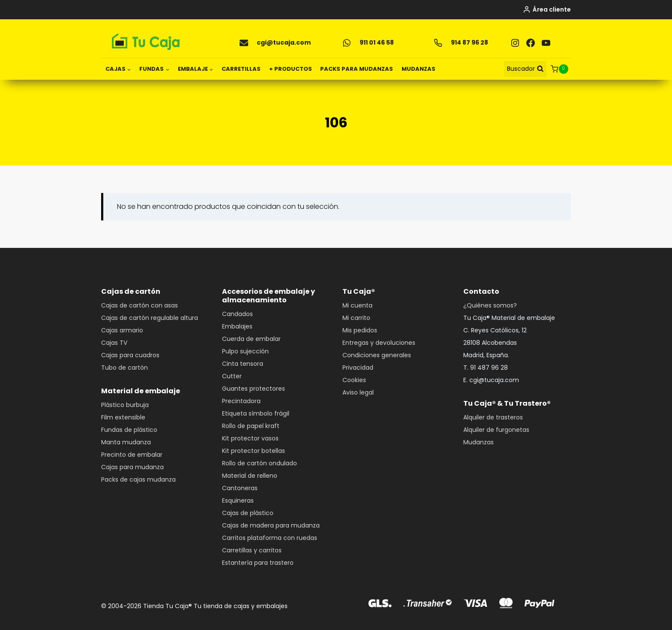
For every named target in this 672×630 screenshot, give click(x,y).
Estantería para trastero (258, 563)
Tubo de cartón (124, 368)
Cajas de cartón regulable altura (150, 318)
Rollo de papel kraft (251, 426)
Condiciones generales (377, 355)
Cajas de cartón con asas (139, 305)
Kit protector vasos (250, 438)
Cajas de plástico (248, 513)
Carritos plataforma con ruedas (270, 538)
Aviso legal (358, 392)
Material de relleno (250, 476)
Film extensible (123, 417)
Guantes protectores (253, 389)
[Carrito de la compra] (561, 69)
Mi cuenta (357, 305)
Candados (237, 314)
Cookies (354, 380)
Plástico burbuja (125, 405)
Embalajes (237, 326)
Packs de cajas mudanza (138, 479)
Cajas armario (122, 330)
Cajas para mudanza (132, 467)
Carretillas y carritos (252, 550)
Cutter (232, 376)
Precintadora (241, 401)
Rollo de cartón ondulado (259, 463)
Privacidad (358, 368)
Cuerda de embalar (251, 339)
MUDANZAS (418, 69)
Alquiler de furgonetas (496, 430)
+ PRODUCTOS (291, 69)
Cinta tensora (243, 364)
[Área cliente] (547, 10)
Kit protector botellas (253, 451)
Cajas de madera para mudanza (271, 525)
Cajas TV (114, 343)
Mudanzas (478, 442)
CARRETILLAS (241, 69)
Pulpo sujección (245, 351)
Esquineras (238, 500)
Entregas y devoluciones (379, 343)
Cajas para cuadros (130, 355)
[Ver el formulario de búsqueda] (525, 69)
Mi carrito (356, 318)
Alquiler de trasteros (493, 417)
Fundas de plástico (129, 430)
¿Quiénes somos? (490, 305)
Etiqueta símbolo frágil (256, 413)
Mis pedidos (360, 330)
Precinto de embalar (132, 455)
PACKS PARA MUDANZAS (357, 69)
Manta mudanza (126, 442)
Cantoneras (240, 488)
